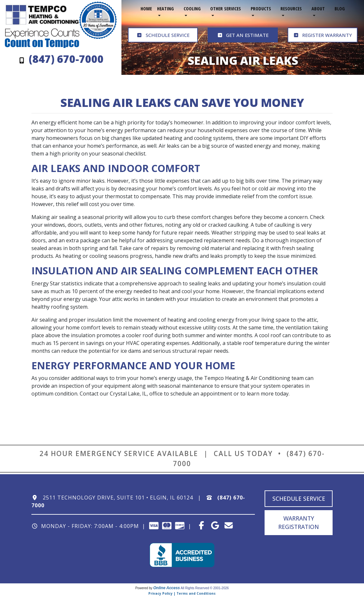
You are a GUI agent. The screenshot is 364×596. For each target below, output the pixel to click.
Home (146, 9)
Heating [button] (165, 9)
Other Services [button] (226, 9)
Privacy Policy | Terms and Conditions (182, 593)
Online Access (166, 588)
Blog (340, 9)
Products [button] (261, 9)
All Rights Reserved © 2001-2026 (205, 588)
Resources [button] (291, 9)
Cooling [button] (192, 9)
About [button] (318, 9)
